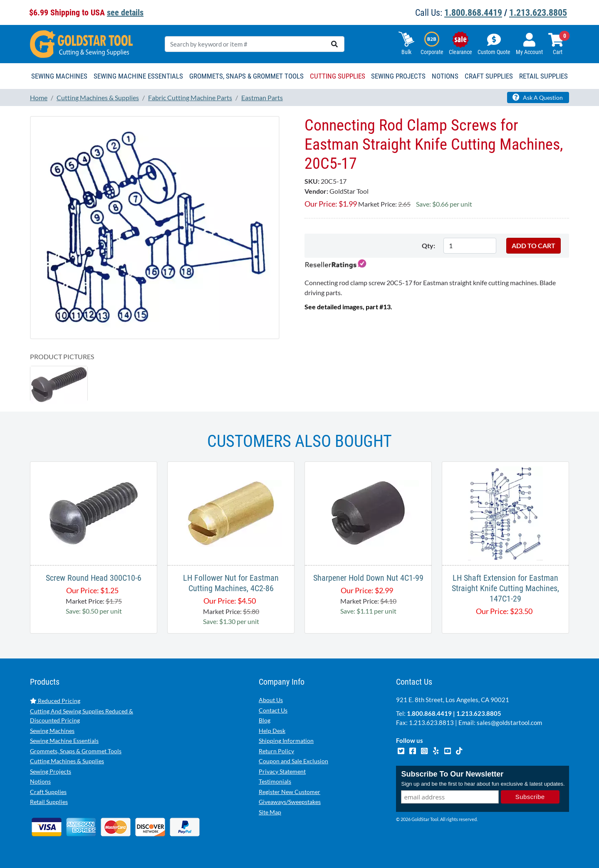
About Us (271, 700)
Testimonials (275, 781)
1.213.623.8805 (538, 13)
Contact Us (273, 710)
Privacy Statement (282, 771)
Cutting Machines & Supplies (67, 761)
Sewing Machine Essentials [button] (138, 76)
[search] (334, 44)
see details (125, 12)
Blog (265, 720)
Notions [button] (445, 76)
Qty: (428, 245)
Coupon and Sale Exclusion (293, 761)
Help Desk (272, 731)
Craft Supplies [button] (489, 76)
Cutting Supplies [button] (338, 76)
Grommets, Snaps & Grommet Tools (76, 751)
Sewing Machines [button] (59, 76)
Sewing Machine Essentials (64, 741)
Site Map (270, 812)
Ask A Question (538, 97)
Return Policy (276, 751)
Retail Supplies (49, 802)
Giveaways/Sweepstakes (290, 802)
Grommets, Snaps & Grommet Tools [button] (246, 76)
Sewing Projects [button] (398, 76)
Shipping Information (286, 741)
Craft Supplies (48, 792)
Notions (40, 781)
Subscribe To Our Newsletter (452, 774)
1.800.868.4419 (473, 13)
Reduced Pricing (55, 701)
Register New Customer (290, 792)
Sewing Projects (51, 771)
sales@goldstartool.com (509, 723)
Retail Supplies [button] (543, 76)
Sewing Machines (52, 731)
